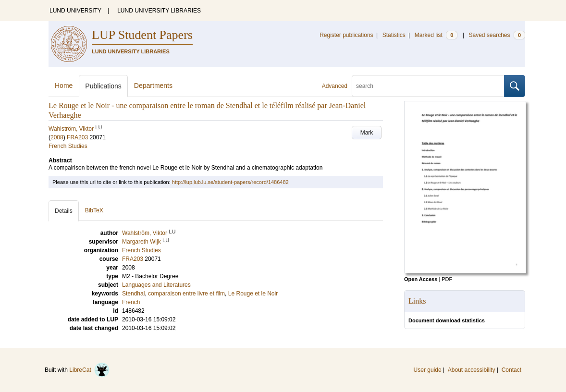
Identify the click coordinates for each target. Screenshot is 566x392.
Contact (511, 370)
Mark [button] (367, 133)
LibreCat (89, 370)
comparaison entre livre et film (186, 294)
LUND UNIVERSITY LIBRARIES (159, 11)
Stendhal (133, 294)
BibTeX (94, 210)
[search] (428, 86)
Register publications (346, 35)
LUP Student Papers (142, 35)
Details (64, 211)
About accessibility (472, 370)
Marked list (436, 35)
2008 (57, 137)
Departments (153, 86)
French (131, 302)
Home (64, 86)
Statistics (394, 35)
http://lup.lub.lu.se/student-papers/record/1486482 (230, 182)
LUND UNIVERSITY (75, 11)
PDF (447, 279)
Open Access (421, 279)
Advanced (335, 86)
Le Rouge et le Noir (253, 294)
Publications (103, 86)
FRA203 (77, 137)
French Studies (68, 146)
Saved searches (497, 35)
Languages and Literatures (156, 285)
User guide (428, 370)
